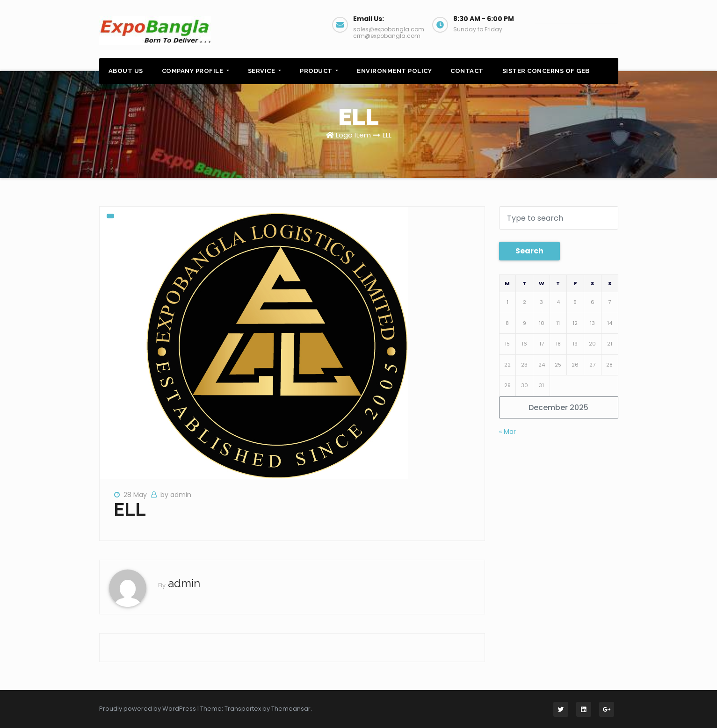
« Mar (507, 432)
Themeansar (291, 709)
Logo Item (353, 135)
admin (184, 583)
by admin (176, 495)
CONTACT (467, 71)
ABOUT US (126, 71)
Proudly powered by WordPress (148, 709)
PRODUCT (319, 71)
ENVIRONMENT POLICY (394, 71)
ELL (387, 135)
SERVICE (264, 71)
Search (529, 251)
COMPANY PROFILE (196, 71)
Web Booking (575, 24)
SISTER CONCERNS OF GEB (546, 71)
